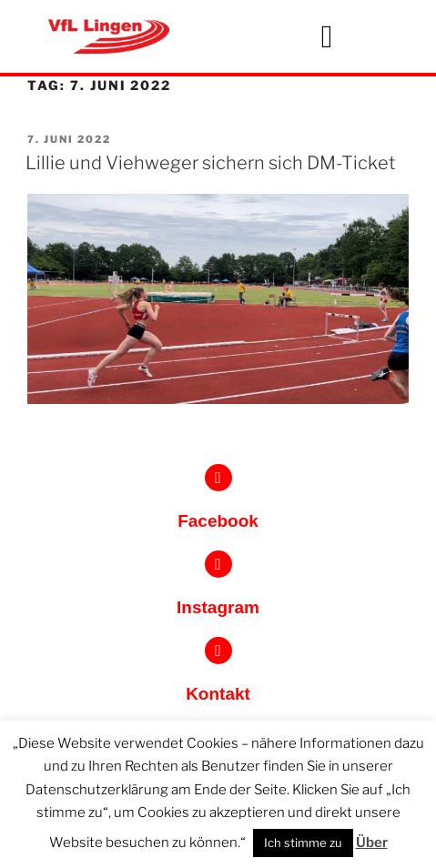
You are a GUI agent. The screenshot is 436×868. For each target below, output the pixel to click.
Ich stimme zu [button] (303, 843)
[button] (327, 37)
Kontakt (218, 694)
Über (372, 843)
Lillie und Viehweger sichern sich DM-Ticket (211, 163)
